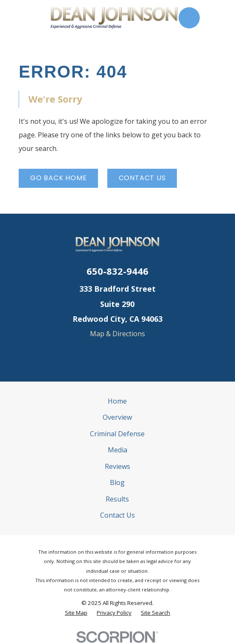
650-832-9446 (117, 271)
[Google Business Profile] (99, 353)
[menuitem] (76, 613)
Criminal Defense (117, 434)
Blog (117, 482)
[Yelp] (117, 353)
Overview (117, 417)
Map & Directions (117, 334)
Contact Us (142, 178)
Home (117, 401)
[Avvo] (136, 353)
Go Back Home (59, 178)
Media (117, 450)
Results (117, 499)
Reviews (117, 466)
